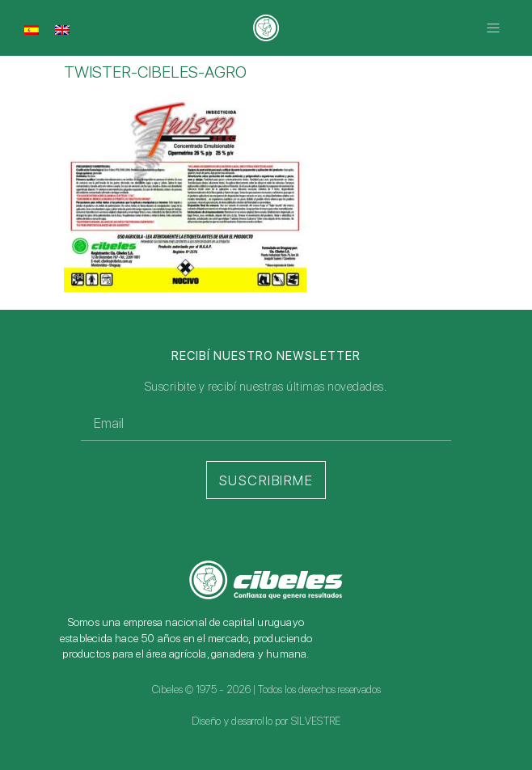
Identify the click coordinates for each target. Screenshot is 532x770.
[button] (494, 28)
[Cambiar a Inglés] (62, 29)
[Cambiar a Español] (32, 29)
